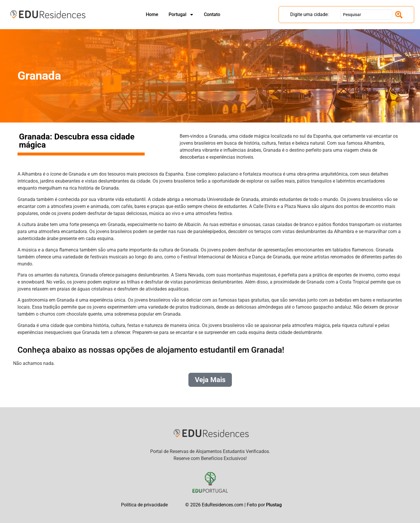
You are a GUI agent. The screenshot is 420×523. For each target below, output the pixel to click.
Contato (212, 14)
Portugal (181, 15)
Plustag (274, 505)
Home (152, 14)
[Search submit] (399, 15)
